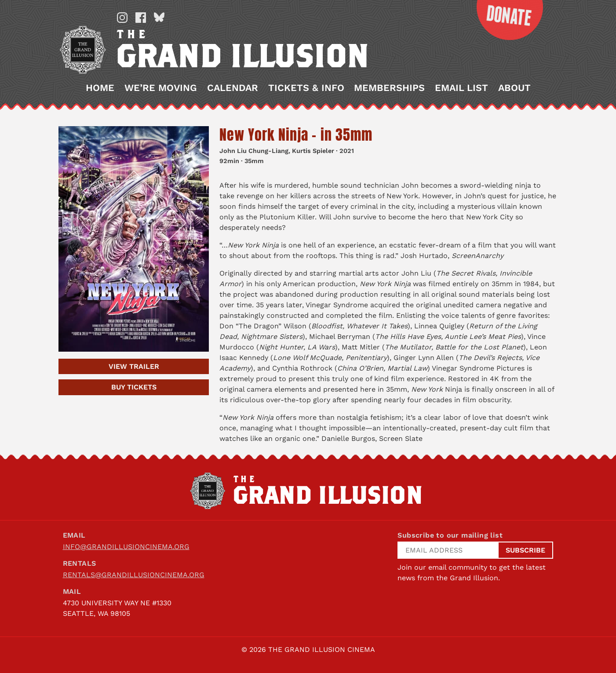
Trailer (133, 366)
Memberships (389, 88)
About (514, 88)
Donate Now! (503, 20)
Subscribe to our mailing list (450, 535)
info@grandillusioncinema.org (126, 547)
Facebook (140, 18)
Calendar (232, 88)
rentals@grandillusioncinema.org (134, 575)
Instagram (122, 18)
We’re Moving (161, 88)
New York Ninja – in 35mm (296, 135)
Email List (461, 88)
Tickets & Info (306, 88)
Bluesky (159, 18)
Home (100, 88)
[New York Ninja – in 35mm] (134, 239)
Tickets (133, 387)
